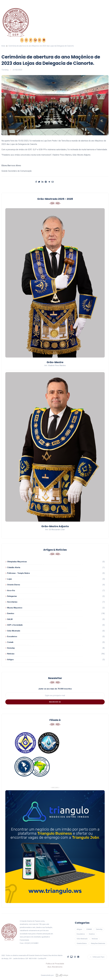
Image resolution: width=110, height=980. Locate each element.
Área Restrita (15, 40)
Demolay (11, 648)
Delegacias (12, 596)
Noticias (11, 654)
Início (3, 46)
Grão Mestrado (14, 631)
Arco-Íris (11, 591)
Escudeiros (12, 636)
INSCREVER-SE (55, 702)
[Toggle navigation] (55, 2)
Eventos (6, 40)
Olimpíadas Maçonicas (17, 562)
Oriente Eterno (14, 585)
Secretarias (12, 602)
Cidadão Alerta (14, 567)
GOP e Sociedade (15, 625)
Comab (10, 642)
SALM (10, 619)
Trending (5, 70)
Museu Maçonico (15, 608)
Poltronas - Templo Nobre (18, 573)
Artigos (10, 660)
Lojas (10, 579)
